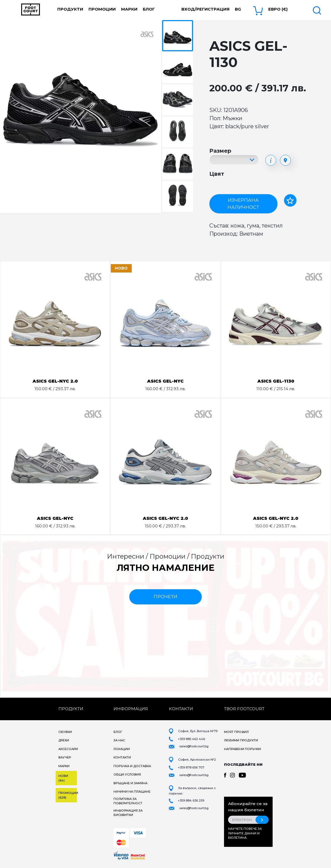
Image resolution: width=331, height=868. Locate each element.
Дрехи (64, 740)
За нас (119, 740)
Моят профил (236, 732)
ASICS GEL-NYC (165, 381)
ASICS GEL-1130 (276, 381)
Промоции (102, 9)
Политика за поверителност (128, 801)
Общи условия (127, 774)
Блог (149, 9)
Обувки (65, 732)
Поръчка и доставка (132, 766)
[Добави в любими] (290, 200)
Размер (220, 151)
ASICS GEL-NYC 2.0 (55, 381)
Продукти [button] (70, 9)
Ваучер (65, 757)
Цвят (217, 174)
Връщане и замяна (130, 783)
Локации (122, 749)
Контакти (122, 757)
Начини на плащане (132, 792)
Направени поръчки (242, 749)
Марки (129, 9)
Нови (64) (63, 778)
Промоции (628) (68, 795)
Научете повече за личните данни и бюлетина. (245, 833)
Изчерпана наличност (243, 204)
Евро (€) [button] (278, 9)
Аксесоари (68, 749)
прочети (165, 597)
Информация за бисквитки (128, 813)
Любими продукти (241, 740)
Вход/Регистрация (205, 9)
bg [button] (238, 9)
